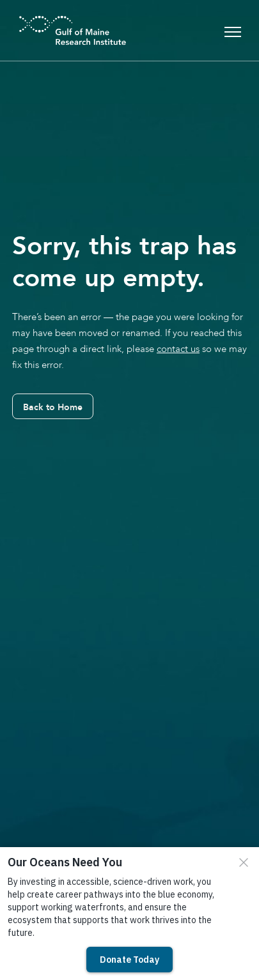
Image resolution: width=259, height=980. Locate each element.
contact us (178, 349)
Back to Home (53, 407)
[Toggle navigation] (233, 30)
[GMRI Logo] (57, 30)
